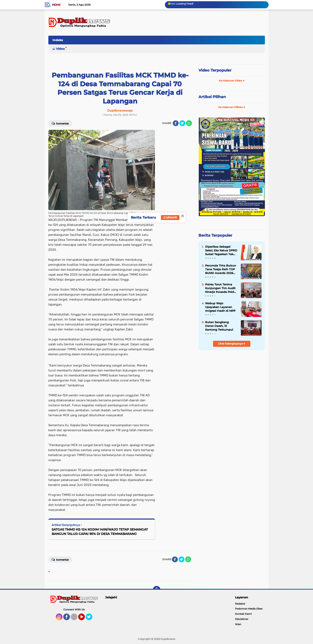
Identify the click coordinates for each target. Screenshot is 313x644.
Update (170, 217)
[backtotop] (157, 590)
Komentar (60, 123)
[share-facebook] (176, 123)
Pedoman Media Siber (249, 609)
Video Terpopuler (215, 70)
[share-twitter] (182, 123)
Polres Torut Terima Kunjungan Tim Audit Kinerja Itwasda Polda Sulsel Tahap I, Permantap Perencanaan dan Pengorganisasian (220, 288)
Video (60, 49)
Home (56, 5)
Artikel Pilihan (212, 97)
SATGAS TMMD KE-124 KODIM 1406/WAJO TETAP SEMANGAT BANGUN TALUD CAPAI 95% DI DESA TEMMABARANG (100, 532)
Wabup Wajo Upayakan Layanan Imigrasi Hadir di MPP (220, 307)
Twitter (91, 619)
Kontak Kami (243, 614)
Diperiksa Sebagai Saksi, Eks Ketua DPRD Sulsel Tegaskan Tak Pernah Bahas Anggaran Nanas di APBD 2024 (221, 251)
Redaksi (240, 604)
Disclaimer (242, 619)
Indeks (58, 40)
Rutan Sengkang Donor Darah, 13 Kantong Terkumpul (219, 326)
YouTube (84, 619)
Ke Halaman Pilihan (232, 107)
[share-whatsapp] (189, 123)
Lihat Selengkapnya (232, 344)
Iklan (238, 624)
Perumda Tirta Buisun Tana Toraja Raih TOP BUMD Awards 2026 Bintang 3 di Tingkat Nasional (221, 269)
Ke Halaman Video (232, 81)
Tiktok (75, 619)
